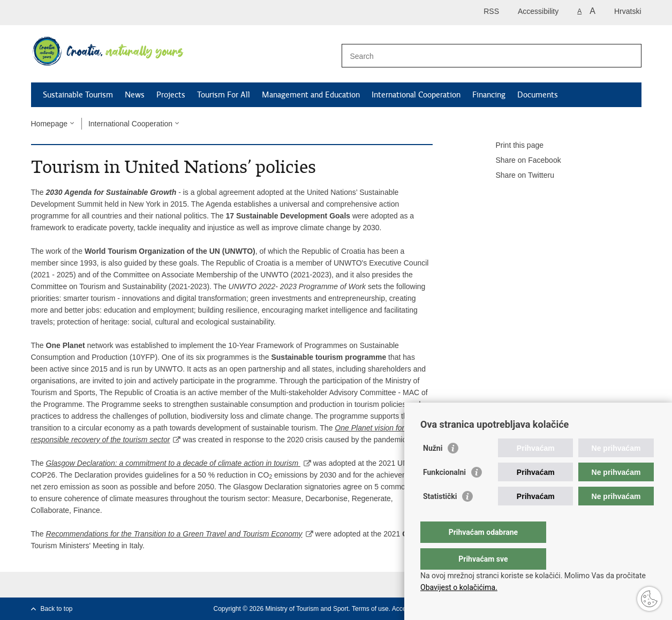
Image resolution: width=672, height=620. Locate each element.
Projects (171, 95)
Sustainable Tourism (78, 95)
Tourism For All (224, 95)
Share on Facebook (521, 161)
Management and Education (311, 95)
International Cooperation (416, 95)
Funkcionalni (444, 494)
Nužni (433, 470)
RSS (491, 11)
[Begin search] (629, 56)
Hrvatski (628, 11)
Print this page (512, 146)
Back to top (57, 609)
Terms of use (370, 609)
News (135, 95)
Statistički (440, 518)
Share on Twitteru (518, 176)
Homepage (50, 124)
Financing (489, 95)
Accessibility (538, 11)
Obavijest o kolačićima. (459, 587)
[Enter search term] (480, 56)
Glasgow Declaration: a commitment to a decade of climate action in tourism (173, 463)
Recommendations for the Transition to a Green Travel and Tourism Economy (174, 534)
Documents (538, 95)
